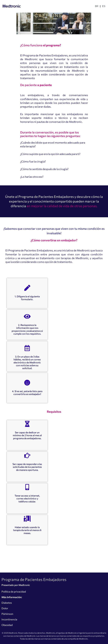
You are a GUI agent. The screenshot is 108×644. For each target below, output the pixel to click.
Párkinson (7, 614)
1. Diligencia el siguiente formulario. (27, 298)
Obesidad (7, 625)
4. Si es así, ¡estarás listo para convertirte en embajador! (27, 393)
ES (104, 6)
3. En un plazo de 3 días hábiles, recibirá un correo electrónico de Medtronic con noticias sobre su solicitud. (27, 362)
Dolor (5, 608)
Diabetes (7, 603)
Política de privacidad (14, 592)
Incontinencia (9, 619)
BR (97, 6)
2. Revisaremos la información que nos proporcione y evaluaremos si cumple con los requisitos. (27, 329)
